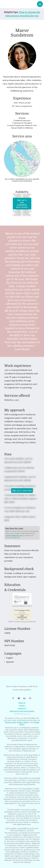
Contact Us (22, 708)
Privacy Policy (23, 722)
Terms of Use (10, 722)
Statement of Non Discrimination (22, 711)
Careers (22, 705)
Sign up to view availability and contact (22, 204)
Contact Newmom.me (14, 535)
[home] (9, 4)
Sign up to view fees (22, 491)
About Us (22, 703)
